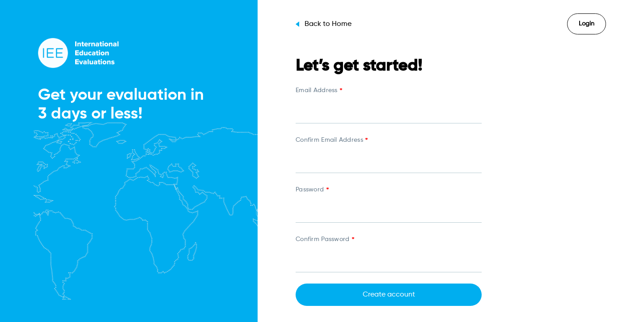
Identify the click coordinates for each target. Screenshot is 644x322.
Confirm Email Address (332, 141)
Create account (389, 295)
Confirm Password (325, 240)
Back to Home (324, 24)
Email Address (319, 91)
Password (312, 191)
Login (587, 24)
